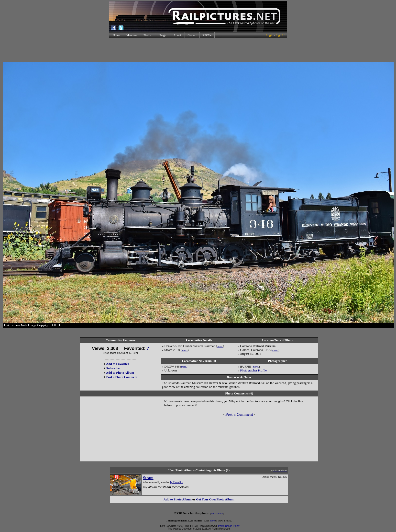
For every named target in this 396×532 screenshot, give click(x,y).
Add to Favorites (117, 364)
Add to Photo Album (120, 373)
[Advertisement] (198, 50)
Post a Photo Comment (122, 377)
